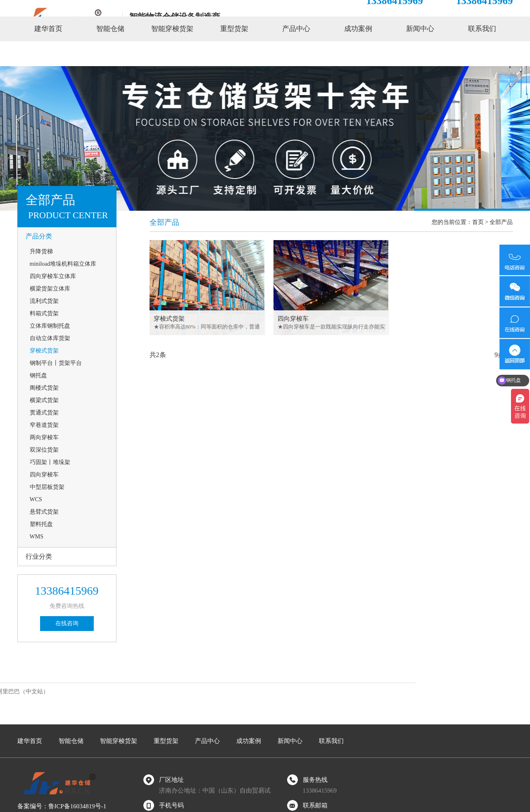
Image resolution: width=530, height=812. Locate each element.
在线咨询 (67, 623)
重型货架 (234, 54)
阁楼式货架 (44, 388)
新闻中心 (420, 54)
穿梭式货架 (44, 351)
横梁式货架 (44, 400)
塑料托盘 (41, 524)
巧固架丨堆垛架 (50, 462)
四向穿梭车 (44, 475)
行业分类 (39, 556)
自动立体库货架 (50, 338)
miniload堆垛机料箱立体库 (63, 264)
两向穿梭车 (44, 437)
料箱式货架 (44, 313)
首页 (478, 222)
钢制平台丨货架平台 (56, 363)
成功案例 (358, 54)
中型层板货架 (47, 487)
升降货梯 (41, 251)
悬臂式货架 (44, 512)
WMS (37, 537)
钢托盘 (38, 375)
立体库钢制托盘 (50, 326)
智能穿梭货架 (172, 54)
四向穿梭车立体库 (53, 276)
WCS (36, 499)
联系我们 (482, 54)
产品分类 (39, 236)
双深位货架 (44, 450)
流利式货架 (44, 301)
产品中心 (296, 54)
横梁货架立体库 (50, 289)
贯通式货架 (44, 413)
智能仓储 (110, 54)
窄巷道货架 (44, 425)
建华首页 (48, 54)
